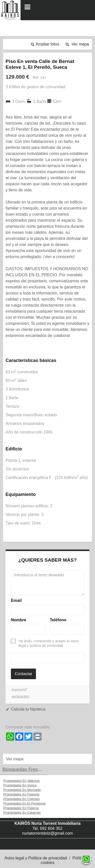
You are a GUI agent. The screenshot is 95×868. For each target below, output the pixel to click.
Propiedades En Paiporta (21, 794)
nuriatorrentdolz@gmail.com (47, 833)
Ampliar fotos (48, 44)
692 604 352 (51, 828)
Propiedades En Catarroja (22, 813)
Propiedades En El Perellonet (24, 803)
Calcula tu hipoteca (28, 709)
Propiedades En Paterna (21, 808)
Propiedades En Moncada (22, 790)
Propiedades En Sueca (20, 785)
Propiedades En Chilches (22, 799)
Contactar (23, 674)
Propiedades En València (21, 781)
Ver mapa (80, 44)
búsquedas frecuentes (25, 769)
